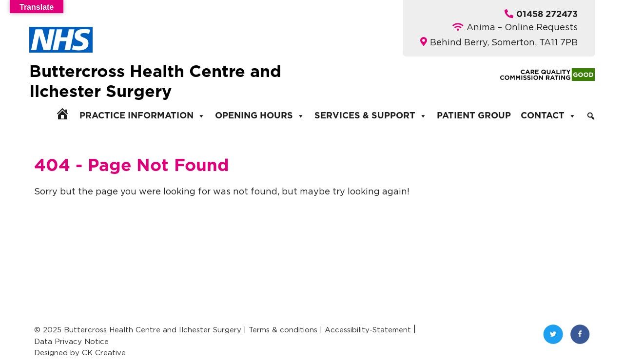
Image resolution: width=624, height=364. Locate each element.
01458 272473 (547, 15)
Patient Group (474, 116)
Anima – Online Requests (522, 27)
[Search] (591, 116)
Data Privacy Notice (71, 341)
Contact (548, 116)
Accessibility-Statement (368, 330)
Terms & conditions (283, 330)
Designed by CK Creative (80, 353)
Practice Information (142, 116)
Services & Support (371, 116)
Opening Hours (260, 116)
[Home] (62, 114)
